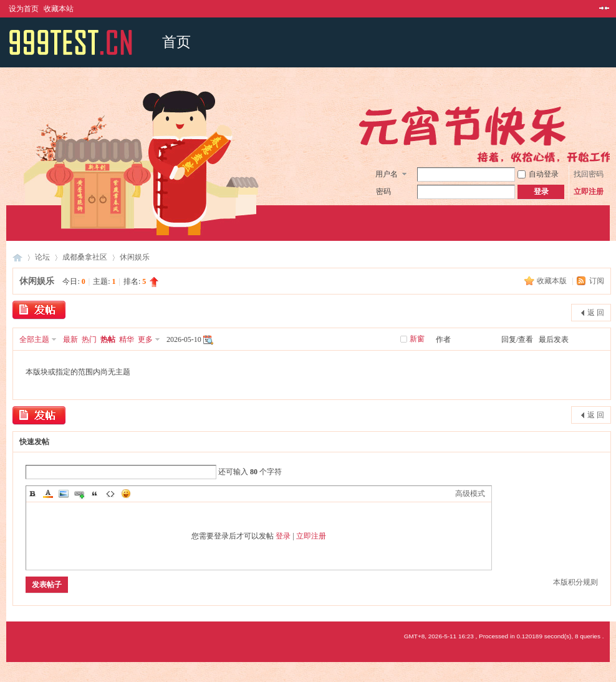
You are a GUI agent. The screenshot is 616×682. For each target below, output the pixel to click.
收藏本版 (553, 281)
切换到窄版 (603, 9)
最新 (70, 339)
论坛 (42, 257)
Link (79, 494)
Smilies (126, 494)
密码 (383, 192)
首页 (176, 42)
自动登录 (538, 174)
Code (110, 494)
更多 (145, 339)
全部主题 (34, 339)
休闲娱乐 (135, 257)
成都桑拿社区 (85, 257)
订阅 (597, 281)
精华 (127, 339)
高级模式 (470, 494)
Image (64, 494)
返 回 (596, 313)
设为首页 (24, 9)
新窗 (417, 339)
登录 (283, 536)
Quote (95, 494)
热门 (89, 339)
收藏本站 (59, 9)
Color (48, 494)
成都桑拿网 (17, 257)
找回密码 (589, 174)
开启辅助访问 (592, 9)
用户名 (387, 174)
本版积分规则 (575, 582)
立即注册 (589, 192)
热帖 (108, 339)
